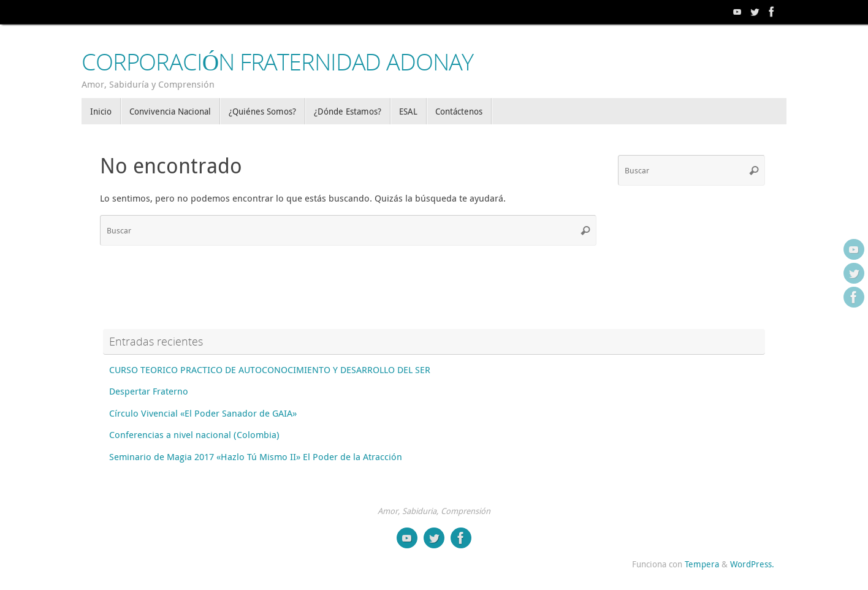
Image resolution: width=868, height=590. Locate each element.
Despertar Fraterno (149, 391)
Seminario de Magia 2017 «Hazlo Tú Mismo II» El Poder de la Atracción (256, 456)
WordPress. (752, 564)
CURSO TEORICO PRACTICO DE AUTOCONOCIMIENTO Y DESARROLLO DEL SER (270, 369)
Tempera (702, 564)
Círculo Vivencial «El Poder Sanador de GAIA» (203, 413)
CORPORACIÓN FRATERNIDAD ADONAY (277, 62)
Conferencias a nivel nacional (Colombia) (194, 434)
